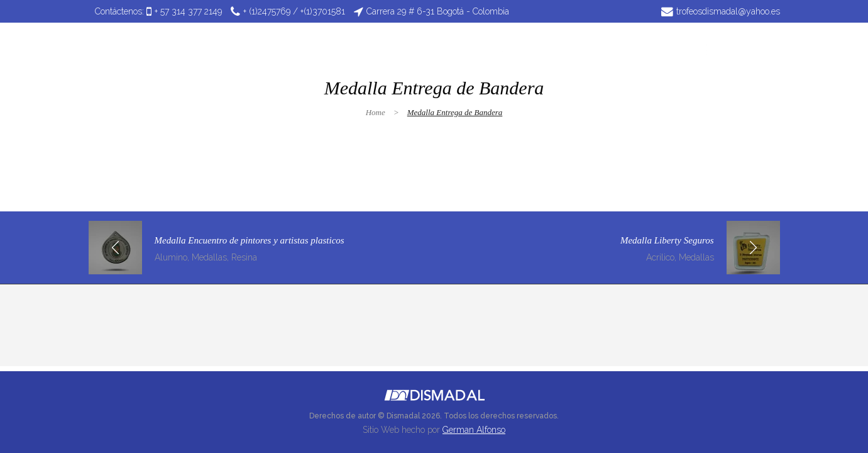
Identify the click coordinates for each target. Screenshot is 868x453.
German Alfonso (474, 430)
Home (376, 112)
